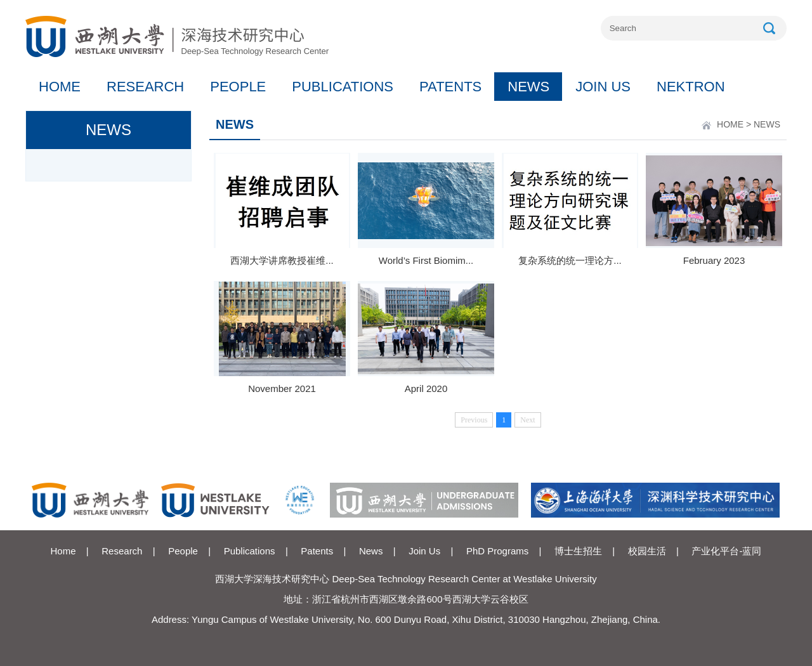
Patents (317, 551)
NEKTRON (691, 87)
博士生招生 (578, 551)
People (183, 551)
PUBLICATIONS (343, 87)
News (371, 551)
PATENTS (450, 87)
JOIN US (603, 87)
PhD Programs (497, 551)
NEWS (528, 87)
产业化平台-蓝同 (726, 551)
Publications (250, 551)
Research (122, 551)
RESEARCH (145, 87)
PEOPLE (238, 87)
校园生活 (647, 551)
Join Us (424, 551)
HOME (60, 87)
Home (63, 551)
